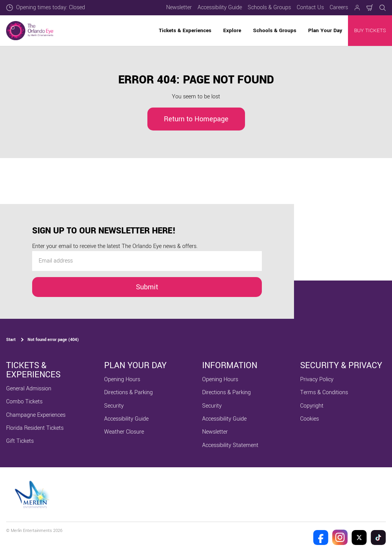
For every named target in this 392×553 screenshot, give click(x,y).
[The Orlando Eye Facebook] (321, 537)
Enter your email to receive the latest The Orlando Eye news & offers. (115, 246)
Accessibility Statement (230, 445)
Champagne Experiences (36, 415)
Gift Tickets (20, 441)
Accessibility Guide (220, 7)
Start (11, 340)
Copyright (312, 406)
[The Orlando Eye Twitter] (359, 537)
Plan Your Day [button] (325, 30)
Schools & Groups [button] (275, 30)
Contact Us (310, 7)
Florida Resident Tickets (35, 428)
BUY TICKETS (370, 30)
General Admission (29, 389)
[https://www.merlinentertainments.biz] (33, 494)
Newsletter (179, 7)
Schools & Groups (269, 7)
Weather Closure (124, 432)
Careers (339, 7)
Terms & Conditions (324, 392)
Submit (147, 287)
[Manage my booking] (357, 8)
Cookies (310, 419)
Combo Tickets (24, 402)
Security (114, 406)
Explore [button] (232, 30)
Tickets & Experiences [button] (185, 30)
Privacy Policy (317, 379)
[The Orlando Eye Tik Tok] (378, 537)
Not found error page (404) (53, 340)
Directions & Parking (128, 392)
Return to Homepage (196, 119)
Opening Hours (122, 379)
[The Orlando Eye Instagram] (340, 537)
